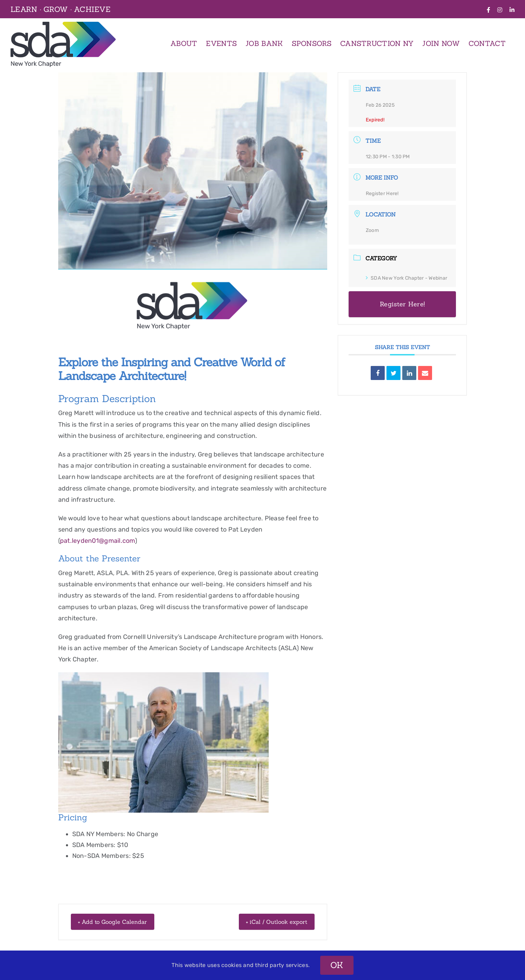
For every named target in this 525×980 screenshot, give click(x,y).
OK (337, 965)
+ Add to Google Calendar (120, 922)
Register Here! (382, 194)
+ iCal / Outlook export (270, 922)
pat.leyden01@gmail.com (97, 541)
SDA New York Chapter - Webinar (406, 278)
